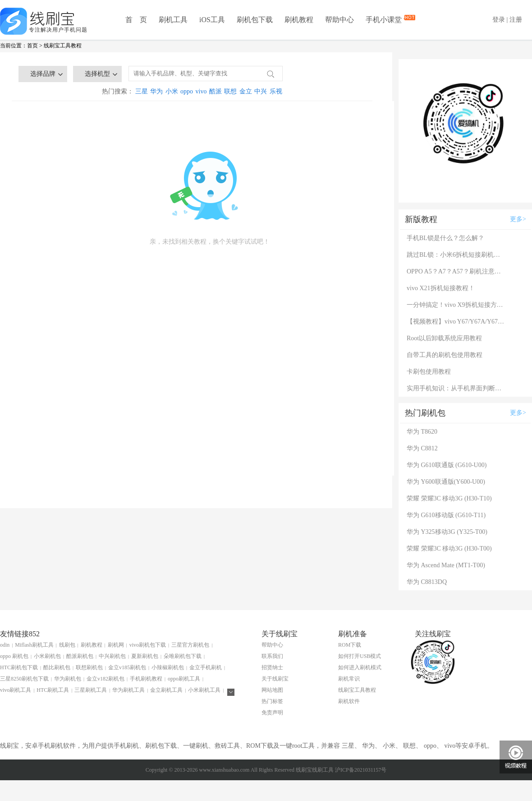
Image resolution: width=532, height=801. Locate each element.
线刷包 (67, 645)
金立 (246, 91)
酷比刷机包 (57, 667)
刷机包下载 (255, 20)
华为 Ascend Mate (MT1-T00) (446, 565)
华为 (156, 91)
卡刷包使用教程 (429, 372)
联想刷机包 (89, 667)
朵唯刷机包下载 (183, 656)
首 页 (136, 20)
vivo (201, 91)
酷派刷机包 (80, 656)
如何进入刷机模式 (360, 667)
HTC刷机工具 (53, 690)
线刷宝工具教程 (63, 46)
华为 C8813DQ (427, 582)
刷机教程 (299, 20)
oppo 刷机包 (14, 656)
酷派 (216, 91)
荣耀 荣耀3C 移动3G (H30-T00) (449, 549)
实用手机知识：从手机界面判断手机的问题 (456, 388)
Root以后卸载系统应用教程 (444, 338)
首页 (32, 46)
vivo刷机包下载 (148, 645)
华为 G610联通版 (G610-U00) (447, 465)
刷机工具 (173, 20)
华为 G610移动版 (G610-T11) (446, 515)
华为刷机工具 (128, 690)
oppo (187, 91)
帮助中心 (339, 20)
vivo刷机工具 (16, 690)
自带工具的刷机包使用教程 (445, 355)
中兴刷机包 (112, 656)
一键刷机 (196, 746)
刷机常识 (349, 679)
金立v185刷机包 (127, 667)
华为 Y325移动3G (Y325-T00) (447, 532)
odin (5, 645)
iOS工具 (212, 20)
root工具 (304, 746)
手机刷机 (126, 746)
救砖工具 (227, 746)
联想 (230, 91)
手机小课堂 (385, 19)
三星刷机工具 (91, 690)
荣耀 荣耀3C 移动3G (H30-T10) (449, 498)
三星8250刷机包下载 (24, 679)
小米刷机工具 (204, 690)
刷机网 (116, 645)
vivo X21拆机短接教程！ (441, 288)
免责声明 (272, 713)
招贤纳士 (272, 667)
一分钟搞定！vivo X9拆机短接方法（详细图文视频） (456, 305)
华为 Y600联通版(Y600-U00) (446, 482)
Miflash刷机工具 (34, 645)
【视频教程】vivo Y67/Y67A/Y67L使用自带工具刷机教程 (456, 322)
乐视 (276, 91)
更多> (518, 219)
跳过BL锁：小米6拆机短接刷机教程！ (456, 255)
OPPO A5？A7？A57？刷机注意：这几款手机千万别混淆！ (456, 271)
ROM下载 (350, 645)
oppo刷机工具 (184, 679)
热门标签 (272, 701)
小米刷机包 (47, 656)
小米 (172, 91)
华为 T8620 (422, 432)
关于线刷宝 (275, 679)
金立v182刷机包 (105, 679)
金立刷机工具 (166, 690)
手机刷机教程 (146, 679)
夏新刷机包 (145, 656)
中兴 (261, 91)
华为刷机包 (68, 679)
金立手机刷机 (206, 667)
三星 (142, 91)
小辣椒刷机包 (168, 667)
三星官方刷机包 (190, 645)
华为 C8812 (422, 448)
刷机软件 (349, 701)
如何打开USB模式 (360, 656)
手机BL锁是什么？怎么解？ (445, 238)
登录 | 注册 (507, 20)
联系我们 (272, 656)
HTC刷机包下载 (19, 667)
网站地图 (272, 690)
